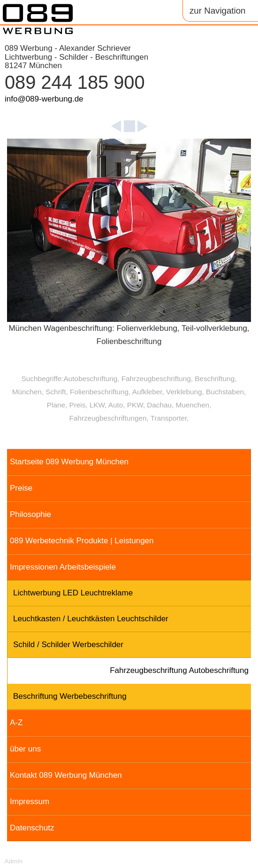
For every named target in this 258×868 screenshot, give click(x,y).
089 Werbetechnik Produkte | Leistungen (82, 541)
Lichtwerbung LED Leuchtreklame (73, 593)
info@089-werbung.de (44, 99)
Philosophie (30, 514)
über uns (25, 749)
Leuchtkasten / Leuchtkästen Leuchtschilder (91, 619)
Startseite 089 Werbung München (69, 462)
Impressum (30, 802)
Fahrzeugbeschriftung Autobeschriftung (179, 670)
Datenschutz (32, 828)
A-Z (16, 723)
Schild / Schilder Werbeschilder (68, 645)
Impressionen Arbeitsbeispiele (63, 567)
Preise (21, 488)
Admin (13, 861)
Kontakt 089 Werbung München (66, 775)
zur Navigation (217, 11)
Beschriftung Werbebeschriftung (70, 696)
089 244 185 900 (75, 82)
